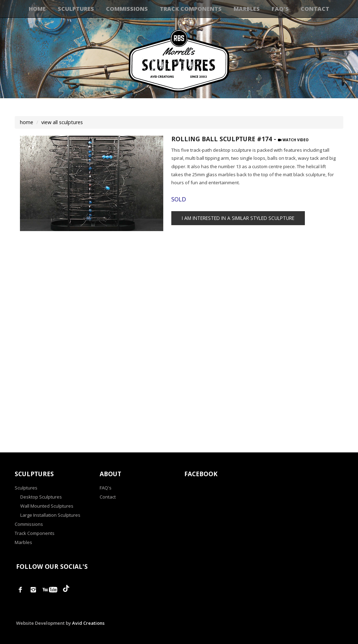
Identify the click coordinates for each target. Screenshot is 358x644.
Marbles (247, 9)
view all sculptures (62, 122)
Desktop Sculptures (41, 497)
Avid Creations (88, 623)
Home (37, 9)
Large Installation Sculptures (50, 515)
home (27, 122)
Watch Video (293, 140)
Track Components (191, 9)
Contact (315, 9)
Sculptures (76, 9)
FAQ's (280, 9)
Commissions (127, 9)
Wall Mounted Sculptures (47, 506)
